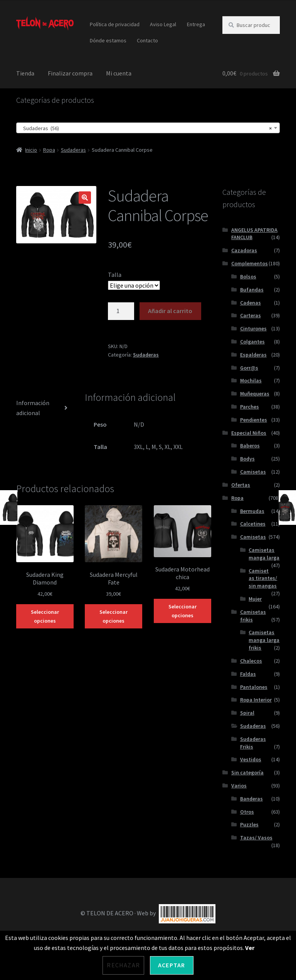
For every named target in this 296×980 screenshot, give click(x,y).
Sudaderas (73, 150)
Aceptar (172, 965)
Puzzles (249, 824)
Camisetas (253, 472)
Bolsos (248, 276)
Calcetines (253, 524)
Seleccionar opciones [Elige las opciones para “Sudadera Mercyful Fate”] (114, 616)
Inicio (31, 150)
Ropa (49, 150)
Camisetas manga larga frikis (264, 640)
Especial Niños (249, 433)
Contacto (147, 40)
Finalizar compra (70, 73)
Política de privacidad (115, 24)
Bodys (247, 459)
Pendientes (254, 420)
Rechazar (123, 965)
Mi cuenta (119, 73)
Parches (250, 407)
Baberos (250, 446)
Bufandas (252, 290)
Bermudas (252, 511)
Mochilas (251, 380)
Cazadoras (244, 250)
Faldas (248, 674)
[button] (85, 198)
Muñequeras (255, 394)
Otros (247, 812)
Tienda (25, 73)
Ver (250, 948)
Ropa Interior (256, 700)
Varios (239, 786)
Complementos (250, 263)
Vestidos (251, 759)
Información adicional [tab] (33, 408)
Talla (115, 275)
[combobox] (148, 128)
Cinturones (253, 328)
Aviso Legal (163, 24)
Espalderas (253, 355)
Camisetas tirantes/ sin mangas (263, 578)
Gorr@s (249, 368)
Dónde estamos (108, 40)
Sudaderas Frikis (253, 743)
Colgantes (252, 342)
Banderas (251, 799)
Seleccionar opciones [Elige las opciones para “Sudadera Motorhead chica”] (182, 611)
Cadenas (251, 303)
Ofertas (241, 485)
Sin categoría (247, 772)
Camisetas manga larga (264, 554)
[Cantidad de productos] (121, 311)
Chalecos (251, 661)
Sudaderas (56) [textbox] (146, 128)
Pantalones (254, 687)
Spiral (247, 713)
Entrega (196, 24)
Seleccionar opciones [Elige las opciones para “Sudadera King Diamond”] (45, 616)
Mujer (255, 599)
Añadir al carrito (170, 311)
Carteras (251, 315)
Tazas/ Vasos (256, 838)
